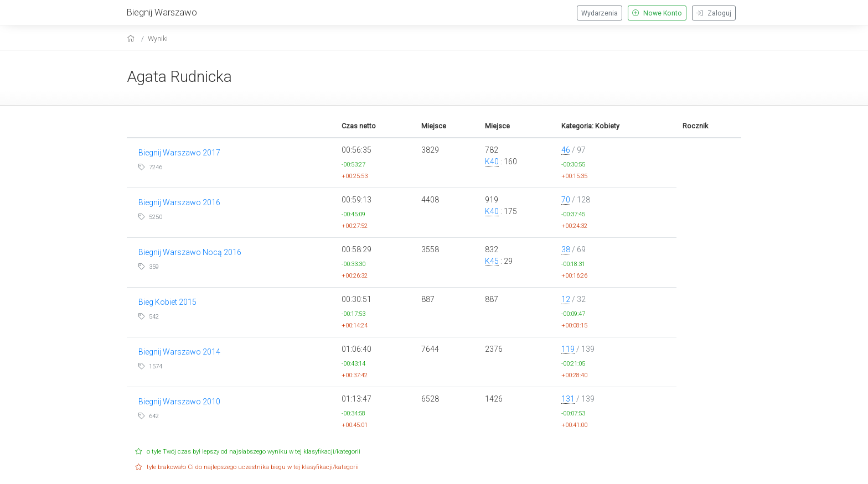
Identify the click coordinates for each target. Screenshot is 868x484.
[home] (132, 38)
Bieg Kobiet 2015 (167, 302)
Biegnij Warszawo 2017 (179, 153)
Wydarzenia (600, 13)
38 (566, 249)
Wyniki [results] (158, 38)
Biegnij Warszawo (162, 12)
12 (566, 299)
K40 (492, 162)
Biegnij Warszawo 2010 (179, 402)
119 (568, 349)
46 (566, 150)
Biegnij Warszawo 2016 (179, 202)
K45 (492, 261)
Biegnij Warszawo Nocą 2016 (190, 252)
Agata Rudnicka (179, 77)
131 (568, 399)
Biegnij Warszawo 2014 (179, 352)
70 (566, 200)
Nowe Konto (657, 13)
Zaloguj (714, 13)
